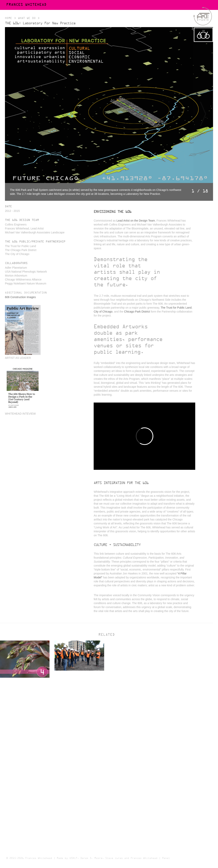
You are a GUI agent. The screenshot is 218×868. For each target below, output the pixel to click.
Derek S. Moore (91, 858)
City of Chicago (103, 312)
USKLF (73, 858)
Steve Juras (114, 858)
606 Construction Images (20, 297)
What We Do (27, 18)
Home (9, 18)
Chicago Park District (137, 312)
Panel (166, 858)
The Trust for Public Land (176, 308)
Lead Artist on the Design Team (136, 221)
